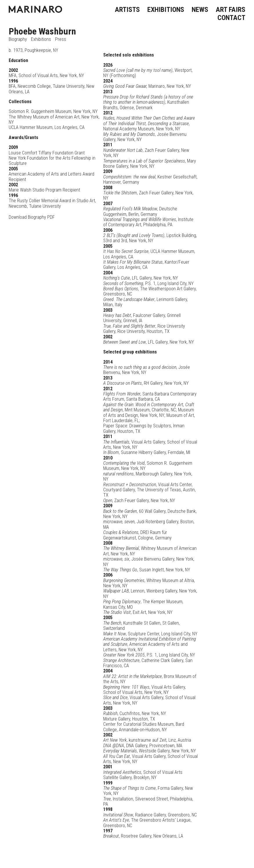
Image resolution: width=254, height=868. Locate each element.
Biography (18, 39)
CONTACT (231, 18)
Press (61, 39)
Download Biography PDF (32, 217)
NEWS (200, 10)
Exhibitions (41, 39)
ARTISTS (127, 10)
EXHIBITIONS (166, 10)
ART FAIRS (231, 10)
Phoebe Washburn (42, 31)
